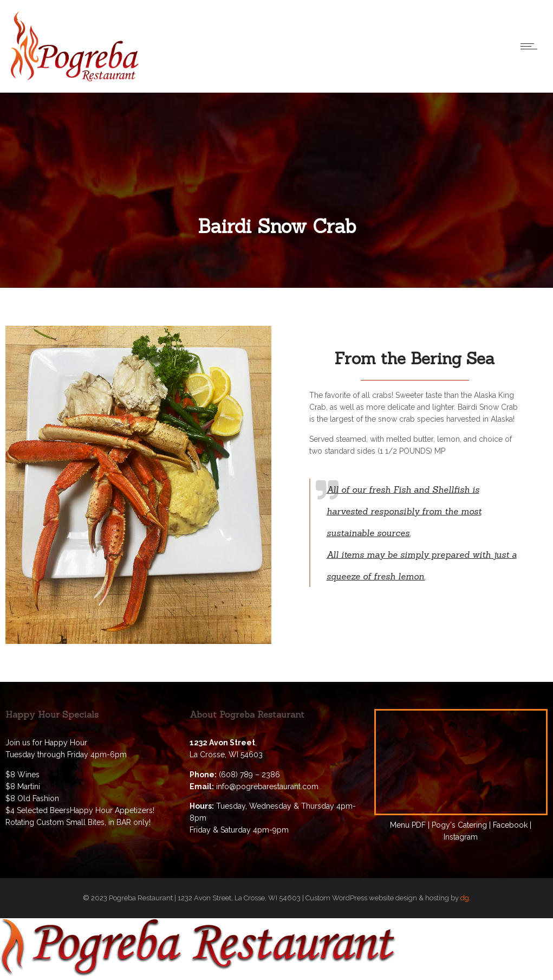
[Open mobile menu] (531, 46)
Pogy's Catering (459, 825)
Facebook (510, 825)
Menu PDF (408, 825)
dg (465, 898)
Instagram (461, 837)
